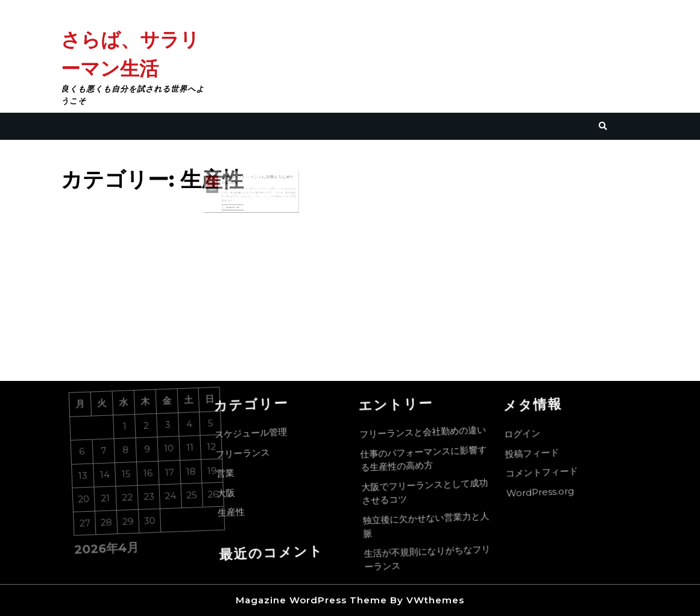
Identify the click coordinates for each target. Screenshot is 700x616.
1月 (219, 184)
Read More (238, 206)
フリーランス (246, 454)
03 (222, 184)
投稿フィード (535, 454)
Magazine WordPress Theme (311, 600)
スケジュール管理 (253, 434)
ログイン (524, 436)
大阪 (231, 495)
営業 (229, 475)
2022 (220, 191)
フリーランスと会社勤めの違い (425, 432)
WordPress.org (545, 493)
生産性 (236, 514)
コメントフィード (545, 473)
